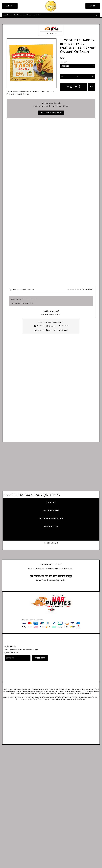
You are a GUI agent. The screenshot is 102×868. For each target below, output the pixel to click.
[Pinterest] (51, 330)
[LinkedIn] (39, 330)
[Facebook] (39, 326)
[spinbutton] (77, 76)
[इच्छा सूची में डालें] (92, 87)
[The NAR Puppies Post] (51, 564)
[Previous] (45, 543)
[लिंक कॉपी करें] (63, 330)
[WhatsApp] (63, 326)
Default (63, 62)
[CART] (93, 6)
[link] (97, 6)
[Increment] (93, 76)
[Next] (57, 543)
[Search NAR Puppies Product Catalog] (46, 15)
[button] (51, 30)
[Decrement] (62, 76)
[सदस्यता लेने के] (40, 658)
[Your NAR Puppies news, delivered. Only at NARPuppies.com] (51, 569)
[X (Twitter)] (51, 326)
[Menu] (10, 6)
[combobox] (78, 66)
